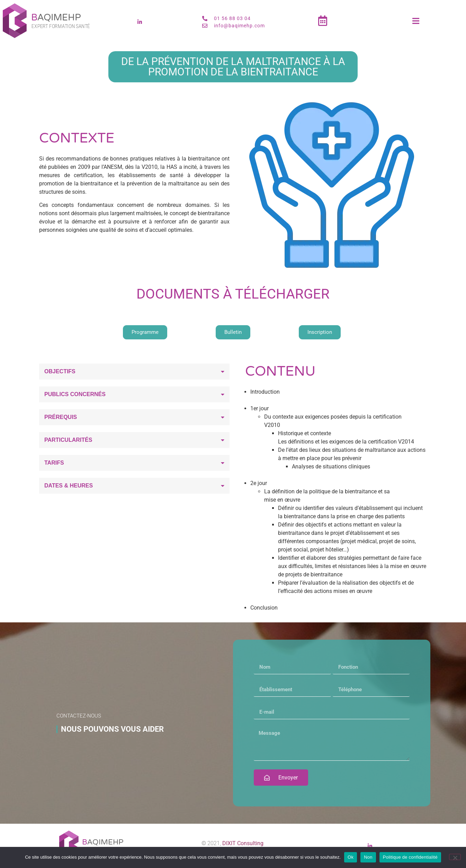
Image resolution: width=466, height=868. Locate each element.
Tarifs (54, 463)
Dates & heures (69, 486)
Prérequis (61, 417)
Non (368, 857)
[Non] (455, 857)
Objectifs (60, 371)
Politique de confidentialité (410, 857)
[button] (134, 372)
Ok (351, 857)
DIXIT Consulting (243, 843)
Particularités (68, 440)
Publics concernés (75, 394)
